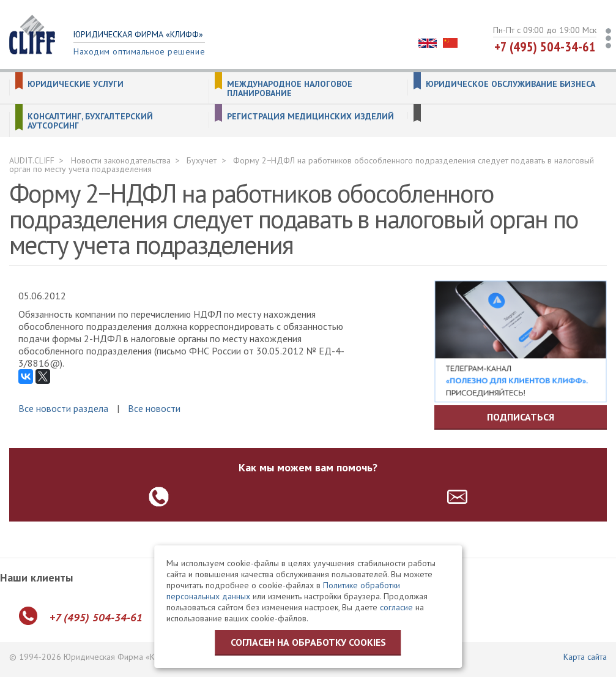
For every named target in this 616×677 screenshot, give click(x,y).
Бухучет (202, 160)
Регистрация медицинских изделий (310, 117)
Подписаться (521, 417)
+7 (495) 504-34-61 (545, 47)
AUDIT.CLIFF (32, 160)
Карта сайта (585, 657)
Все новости (154, 408)
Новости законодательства (121, 160)
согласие (396, 607)
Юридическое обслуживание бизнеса (510, 84)
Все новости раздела (63, 408)
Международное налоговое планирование (290, 89)
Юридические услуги (76, 84)
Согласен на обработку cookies (308, 642)
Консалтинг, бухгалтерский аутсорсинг (90, 121)
